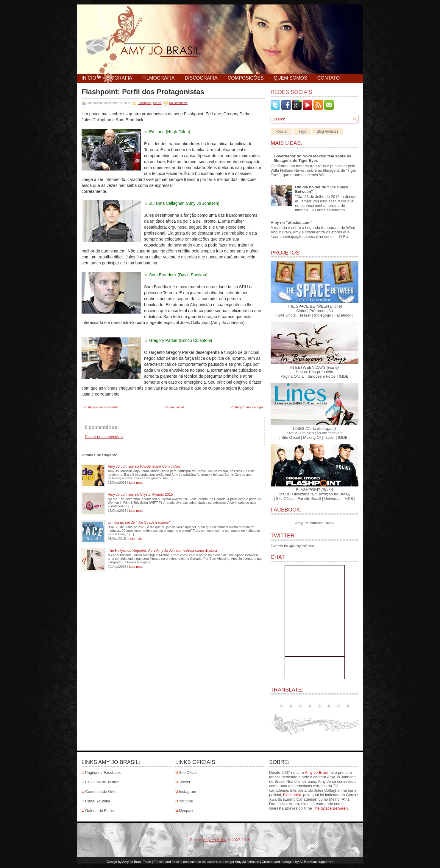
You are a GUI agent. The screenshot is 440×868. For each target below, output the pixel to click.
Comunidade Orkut (101, 792)
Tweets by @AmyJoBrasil (293, 546)
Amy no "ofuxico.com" (291, 223)
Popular (281, 131)
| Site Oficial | (287, 315)
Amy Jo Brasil (317, 772)
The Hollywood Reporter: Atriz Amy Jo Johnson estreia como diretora (162, 551)
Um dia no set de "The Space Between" (139, 523)
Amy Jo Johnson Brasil (314, 523)
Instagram (188, 792)
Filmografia (158, 78)
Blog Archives (328, 131)
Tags (302, 131)
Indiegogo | (324, 315)
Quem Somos (291, 78)
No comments (178, 103)
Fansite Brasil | (311, 499)
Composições (246, 78)
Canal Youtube (98, 801)
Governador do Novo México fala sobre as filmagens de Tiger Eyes (312, 158)
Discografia (201, 78)
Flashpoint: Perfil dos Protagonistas (143, 92)
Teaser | (306, 315)
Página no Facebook (103, 772)
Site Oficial (188, 772)
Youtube (186, 801)
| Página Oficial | (293, 376)
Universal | (333, 499)
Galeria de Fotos (99, 811)
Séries (157, 103)
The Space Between (330, 808)
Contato (329, 78)
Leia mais (136, 483)
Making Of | (313, 437)
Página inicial (174, 407)
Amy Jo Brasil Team (136, 862)
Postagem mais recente (101, 407)
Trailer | (330, 437)
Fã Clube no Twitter (102, 782)
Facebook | (344, 315)
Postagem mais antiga (247, 407)
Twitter (185, 782)
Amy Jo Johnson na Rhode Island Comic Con (144, 466)
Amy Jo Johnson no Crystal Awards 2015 (140, 495)
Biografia (119, 78)
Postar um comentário (104, 437)
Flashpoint (144, 103)
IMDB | (345, 376)
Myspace (187, 811)
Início (89, 78)
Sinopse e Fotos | (323, 376)
